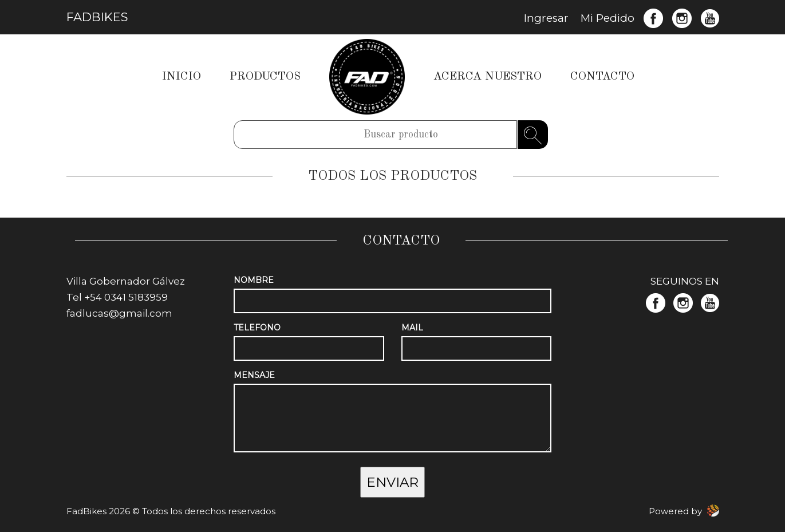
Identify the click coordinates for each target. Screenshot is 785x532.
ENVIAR (393, 482)
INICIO (182, 77)
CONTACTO (602, 77)
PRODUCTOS (265, 77)
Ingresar (546, 18)
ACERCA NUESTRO (488, 77)
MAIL (412, 328)
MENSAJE (254, 375)
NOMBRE (254, 280)
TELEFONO (257, 328)
